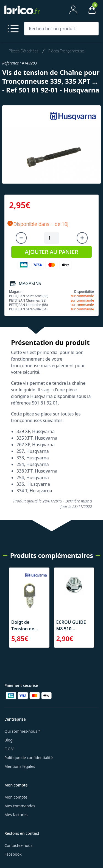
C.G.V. (9, 749)
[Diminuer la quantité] (21, 238)
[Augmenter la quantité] (82, 238)
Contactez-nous (18, 845)
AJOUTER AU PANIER (51, 252)
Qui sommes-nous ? (22, 731)
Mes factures (16, 815)
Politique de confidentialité (29, 758)
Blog (9, 740)
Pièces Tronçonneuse (66, 51)
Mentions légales (20, 766)
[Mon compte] (73, 10)
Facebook (13, 854)
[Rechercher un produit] (60, 29)
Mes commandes (20, 806)
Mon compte (16, 797)
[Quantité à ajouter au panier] (52, 238)
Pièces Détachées (24, 51)
